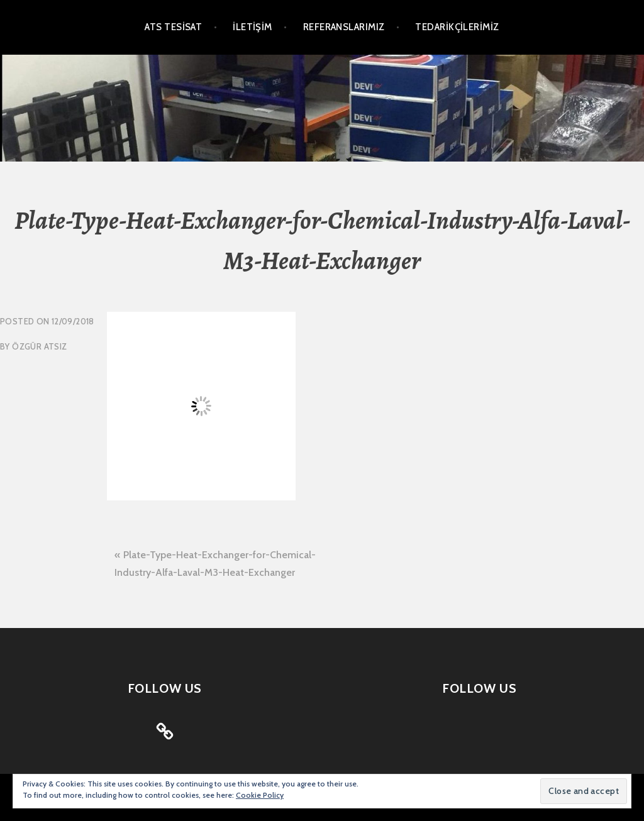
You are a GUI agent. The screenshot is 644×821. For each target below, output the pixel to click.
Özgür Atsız (39, 346)
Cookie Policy (260, 795)
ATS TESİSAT (173, 27)
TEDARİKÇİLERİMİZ (457, 27)
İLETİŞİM (253, 27)
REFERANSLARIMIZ (344, 27)
